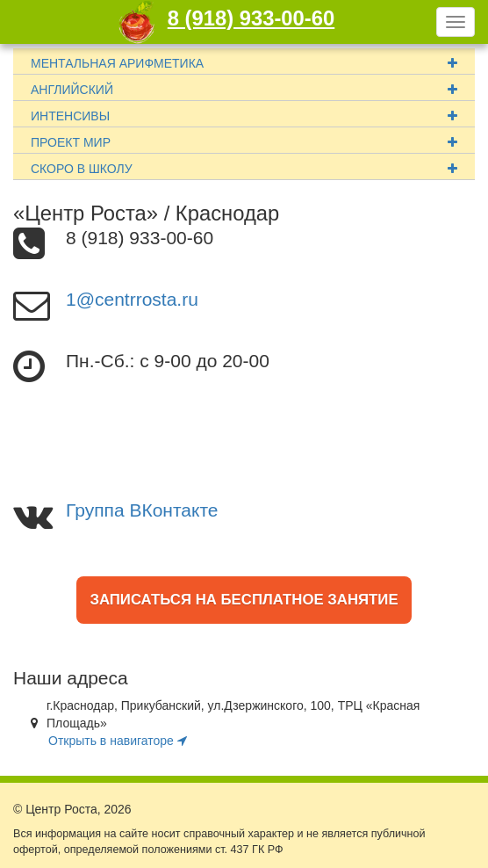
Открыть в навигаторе (118, 741)
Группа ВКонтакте (142, 510)
